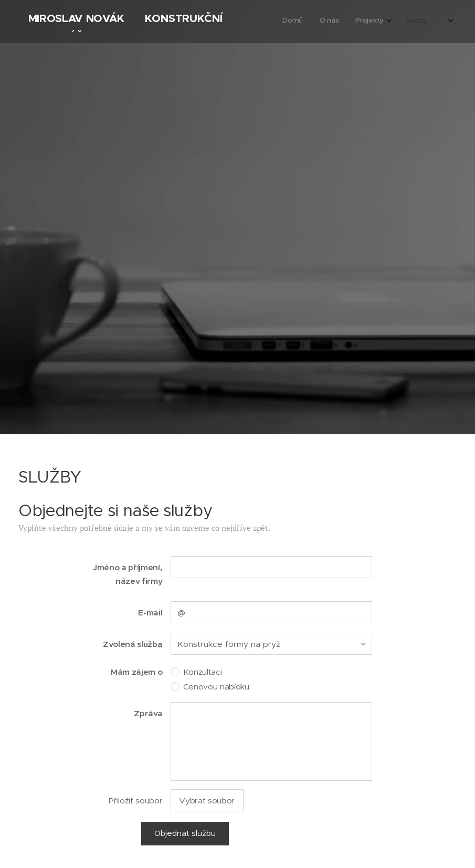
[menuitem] (387, 22)
